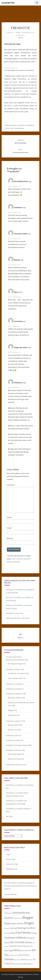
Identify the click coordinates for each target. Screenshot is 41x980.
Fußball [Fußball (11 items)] (13, 933)
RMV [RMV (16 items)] (34, 950)
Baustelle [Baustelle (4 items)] (20, 918)
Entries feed (11, 859)
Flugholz (11, 710)
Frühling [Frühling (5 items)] (7, 933)
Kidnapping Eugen (15, 754)
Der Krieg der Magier (15, 664)
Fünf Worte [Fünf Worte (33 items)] (23, 933)
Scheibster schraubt (14, 689)
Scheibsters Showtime (14, 765)
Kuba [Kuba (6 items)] (28, 946)
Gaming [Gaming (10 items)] (34, 933)
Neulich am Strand (15, 759)
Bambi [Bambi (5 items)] (15, 918)
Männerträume (11, 125)
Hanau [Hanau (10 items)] (7, 942)
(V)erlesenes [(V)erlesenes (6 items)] (8, 913)
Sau (12, 128)
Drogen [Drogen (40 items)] (29, 923)
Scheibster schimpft (13, 684)
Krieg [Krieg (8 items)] (24, 946)
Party (8, 128)
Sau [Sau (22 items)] (6, 955)
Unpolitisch (12, 715)
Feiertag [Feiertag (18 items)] (21, 928)
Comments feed (12, 864)
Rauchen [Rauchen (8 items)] (28, 950)
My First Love (13, 730)
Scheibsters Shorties (14, 750)
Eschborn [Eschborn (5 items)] (7, 928)
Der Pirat (20, 613)
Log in (8, 854)
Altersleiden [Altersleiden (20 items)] (19, 913)
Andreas (9, 605)
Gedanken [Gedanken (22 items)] (10, 938)
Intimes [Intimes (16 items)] (28, 942)
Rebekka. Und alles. (13, 618)
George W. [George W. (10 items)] (31, 938)
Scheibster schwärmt (14, 721)
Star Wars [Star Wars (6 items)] (17, 960)
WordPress (28, 974)
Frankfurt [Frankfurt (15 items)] (31, 928)
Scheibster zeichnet (13, 740)
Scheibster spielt (12, 735)
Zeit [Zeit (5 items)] (32, 964)
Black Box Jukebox (15, 698)
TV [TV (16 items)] (34, 959)
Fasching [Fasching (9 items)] (13, 928)
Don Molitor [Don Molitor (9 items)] (19, 924)
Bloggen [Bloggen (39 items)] (28, 917)
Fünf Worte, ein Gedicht (17, 673)
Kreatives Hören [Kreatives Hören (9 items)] (16, 946)
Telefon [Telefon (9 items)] (24, 960)
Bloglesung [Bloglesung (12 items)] (9, 923)
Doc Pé (9, 597)
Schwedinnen (19, 128)
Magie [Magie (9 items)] (11, 950)
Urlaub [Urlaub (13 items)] (7, 964)
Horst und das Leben (15, 678)
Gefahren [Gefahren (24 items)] (21, 938)
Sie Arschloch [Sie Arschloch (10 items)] (24, 955)
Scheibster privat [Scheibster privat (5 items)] (13, 955)
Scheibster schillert (13, 669)
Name (10, 517)
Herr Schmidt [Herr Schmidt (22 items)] (17, 942)
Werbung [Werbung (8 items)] (27, 964)
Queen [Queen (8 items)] (22, 950)
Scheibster (8, 3)
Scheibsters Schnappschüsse (17, 745)
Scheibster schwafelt (26, 125)
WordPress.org (12, 869)
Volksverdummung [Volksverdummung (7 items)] (17, 964)
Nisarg (21, 977)
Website (10, 538)
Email (10, 528)
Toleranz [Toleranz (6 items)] (30, 960)
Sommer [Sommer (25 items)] (9, 959)
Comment (11, 485)
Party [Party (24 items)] (17, 950)
